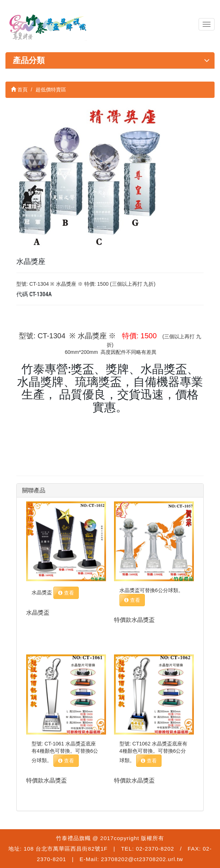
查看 (66, 593)
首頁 (19, 90)
